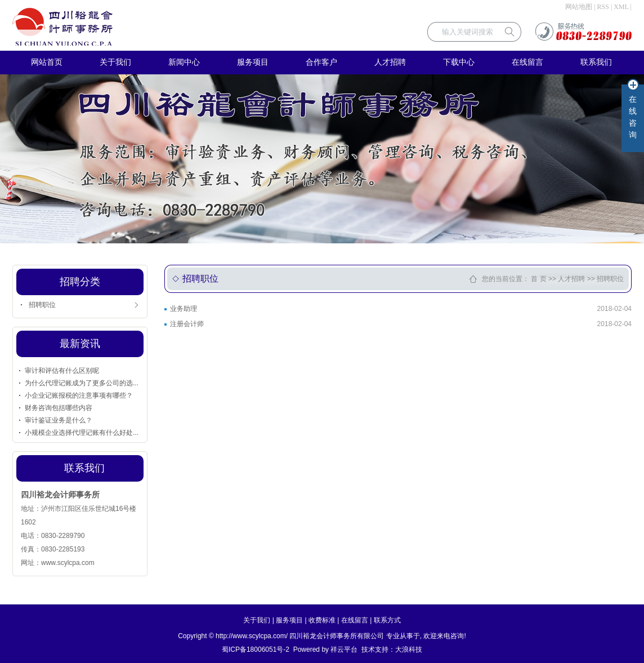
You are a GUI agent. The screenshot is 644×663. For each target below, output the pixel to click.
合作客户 (321, 62)
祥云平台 (344, 649)
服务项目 (253, 62)
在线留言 (527, 62)
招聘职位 (42, 305)
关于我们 (115, 62)
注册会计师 (187, 324)
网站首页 (47, 62)
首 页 (538, 279)
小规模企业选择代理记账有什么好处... (82, 433)
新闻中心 (184, 62)
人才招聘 (390, 62)
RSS (603, 7)
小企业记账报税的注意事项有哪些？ (79, 395)
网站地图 (579, 7)
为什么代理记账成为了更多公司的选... (82, 383)
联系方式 (387, 620)
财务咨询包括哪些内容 (59, 408)
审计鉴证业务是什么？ (59, 420)
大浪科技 (409, 649)
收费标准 (322, 620)
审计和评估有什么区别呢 (62, 371)
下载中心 (459, 62)
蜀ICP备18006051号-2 (256, 649)
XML (621, 7)
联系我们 (596, 62)
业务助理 (184, 309)
